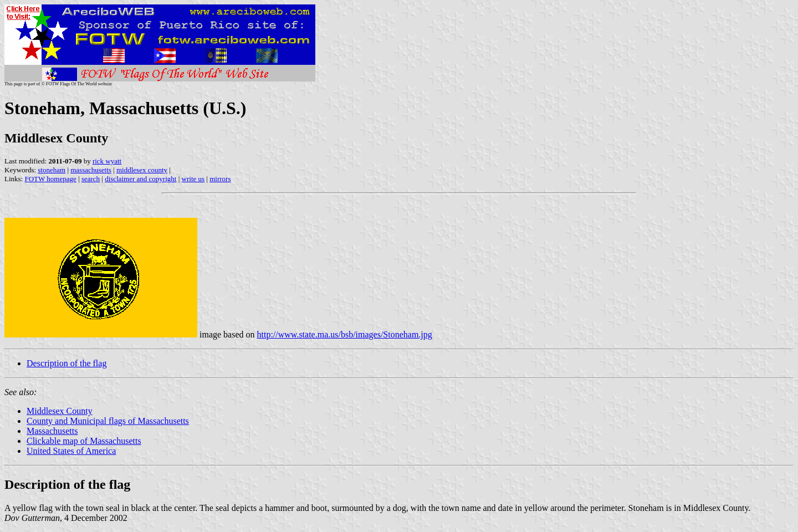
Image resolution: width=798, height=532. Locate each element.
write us (193, 179)
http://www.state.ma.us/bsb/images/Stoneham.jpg (345, 334)
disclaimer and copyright (140, 179)
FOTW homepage (50, 179)
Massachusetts (52, 431)
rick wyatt (107, 161)
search (91, 179)
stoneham (52, 170)
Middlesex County (60, 411)
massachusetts (91, 170)
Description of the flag (66, 363)
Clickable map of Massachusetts (84, 441)
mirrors (220, 179)
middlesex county (142, 170)
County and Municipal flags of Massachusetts (108, 421)
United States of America (71, 451)
